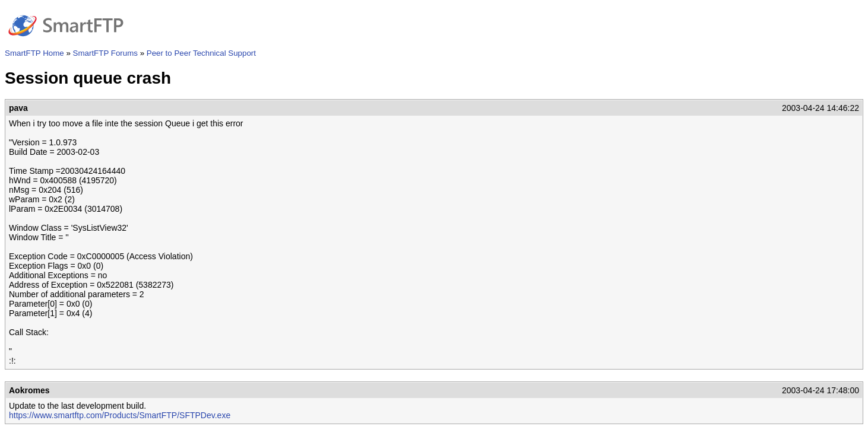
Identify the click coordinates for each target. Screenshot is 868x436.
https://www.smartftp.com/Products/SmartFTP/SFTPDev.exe (120, 415)
